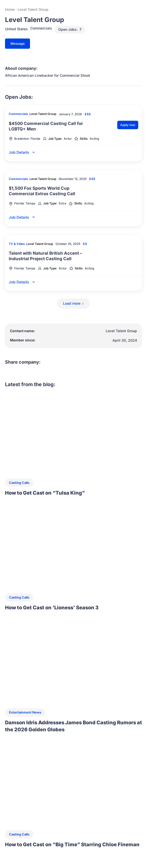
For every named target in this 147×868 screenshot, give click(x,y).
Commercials (41, 28)
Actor (68, 139)
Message (18, 43)
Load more (73, 303)
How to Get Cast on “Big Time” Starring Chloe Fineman (72, 845)
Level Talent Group (43, 114)
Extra (62, 203)
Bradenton (22, 139)
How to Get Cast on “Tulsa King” (45, 493)
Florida (35, 139)
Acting (94, 139)
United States (16, 29)
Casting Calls (19, 483)
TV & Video (17, 244)
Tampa (30, 203)
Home (10, 9)
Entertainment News (25, 712)
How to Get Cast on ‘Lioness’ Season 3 (52, 608)
